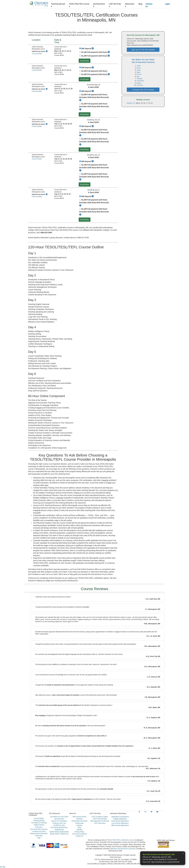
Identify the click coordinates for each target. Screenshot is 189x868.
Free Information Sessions (39, 829)
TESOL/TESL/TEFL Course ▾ (79, 5)
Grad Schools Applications (120, 821)
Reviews (79, 825)
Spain (139, 72)
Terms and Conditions (79, 834)
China (139, 70)
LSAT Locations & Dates (100, 817)
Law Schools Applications (120, 823)
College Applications (120, 819)
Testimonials (79, 823)
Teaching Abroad (39, 821)
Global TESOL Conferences (59, 834)
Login (168, 4)
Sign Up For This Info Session (143, 50)
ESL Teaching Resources (59, 827)
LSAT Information (100, 823)
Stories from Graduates (59, 821)
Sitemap (79, 830)
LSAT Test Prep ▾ (115, 5)
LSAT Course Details (100, 819)
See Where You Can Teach (59, 817)
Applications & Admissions (120, 817)
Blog (140, 4)
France (139, 74)
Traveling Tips (59, 830)
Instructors (39, 827)
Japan (139, 66)
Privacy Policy (79, 832)
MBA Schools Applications (120, 825)
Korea (139, 68)
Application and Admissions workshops (123, 849)
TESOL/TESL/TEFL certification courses (120, 840)
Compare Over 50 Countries (143, 90)
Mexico (139, 83)
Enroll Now (85, 61)
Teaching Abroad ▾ (58, 5)
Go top (3, 867)
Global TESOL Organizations (59, 832)
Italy (138, 77)
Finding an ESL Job (59, 823)
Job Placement (59, 819)
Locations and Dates (39, 831)
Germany (140, 85)
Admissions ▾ (130, 5)
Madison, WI (131, 103)
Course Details (37, 54)
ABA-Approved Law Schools (100, 821)
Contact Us (149, 5)
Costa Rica (140, 81)
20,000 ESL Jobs (59, 825)
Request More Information (39, 834)
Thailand (140, 79)
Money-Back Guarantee (79, 821)
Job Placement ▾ (99, 5)
